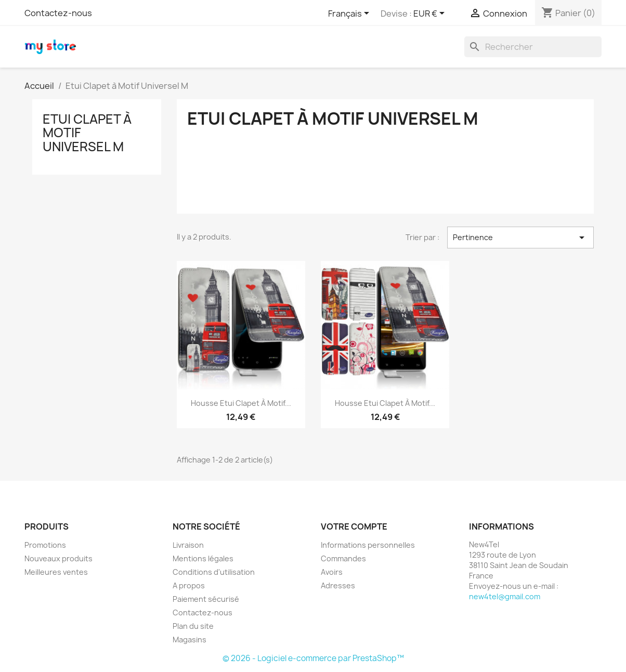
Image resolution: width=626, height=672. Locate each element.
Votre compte (354, 526)
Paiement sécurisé (206, 599)
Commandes (343, 558)
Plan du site (193, 626)
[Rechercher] (533, 47)
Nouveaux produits (58, 558)
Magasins (190, 640)
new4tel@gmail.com (505, 596)
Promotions (45, 545)
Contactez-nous (58, 13)
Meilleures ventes (56, 572)
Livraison (188, 545)
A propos (189, 585)
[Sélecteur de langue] (350, 14)
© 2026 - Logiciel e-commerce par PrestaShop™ (313, 658)
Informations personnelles (368, 545)
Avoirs (332, 572)
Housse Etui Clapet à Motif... (241, 403)
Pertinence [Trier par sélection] (520, 238)
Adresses (338, 585)
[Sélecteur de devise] (431, 14)
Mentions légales (203, 558)
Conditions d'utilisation (214, 572)
